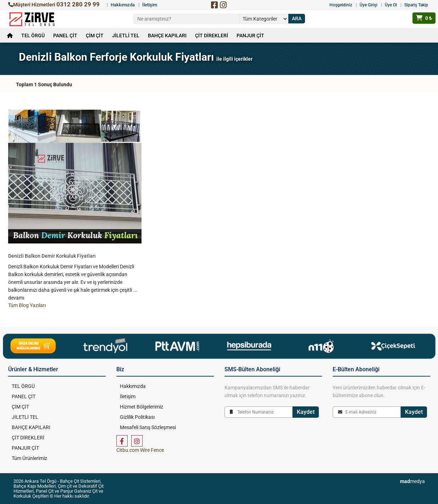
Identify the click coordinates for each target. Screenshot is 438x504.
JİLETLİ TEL (126, 35)
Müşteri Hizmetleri (54, 5)
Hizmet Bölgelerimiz (142, 407)
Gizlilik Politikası (137, 417)
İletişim (150, 5)
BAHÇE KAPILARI (167, 35)
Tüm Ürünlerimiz (29, 458)
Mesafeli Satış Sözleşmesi (148, 427)
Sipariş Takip (416, 5)
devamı (16, 298)
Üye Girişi (368, 5)
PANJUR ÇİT (250, 35)
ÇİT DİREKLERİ (212, 35)
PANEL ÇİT (65, 35)
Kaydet (306, 412)
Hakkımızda (123, 5)
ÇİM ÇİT (95, 35)
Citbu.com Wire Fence (140, 450)
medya (412, 481)
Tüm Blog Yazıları (27, 305)
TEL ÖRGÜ (33, 35)
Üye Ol (391, 5)
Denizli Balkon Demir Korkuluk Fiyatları (52, 256)
